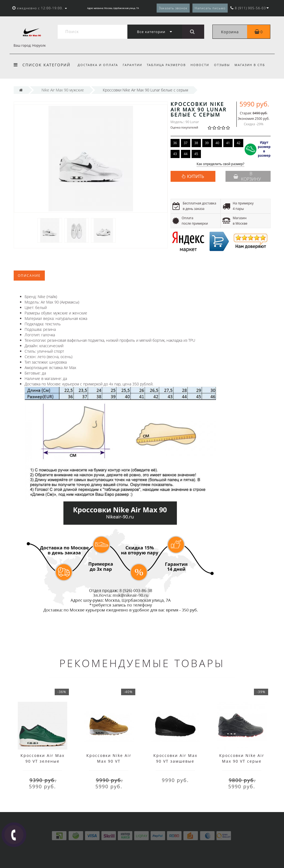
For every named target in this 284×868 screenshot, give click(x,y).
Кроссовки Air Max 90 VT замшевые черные (175, 761)
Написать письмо (210, 8)
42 (239, 143)
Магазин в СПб (250, 65)
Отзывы (222, 65)
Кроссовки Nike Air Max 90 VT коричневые (109, 761)
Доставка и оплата (98, 65)
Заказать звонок (173, 8)
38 (196, 143)
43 (175, 154)
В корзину (247, 176)
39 (207, 143)
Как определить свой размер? (220, 164)
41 (228, 143)
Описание (29, 276)
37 (186, 143)
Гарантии (132, 65)
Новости (200, 65)
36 (175, 143)
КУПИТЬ (195, 176)
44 (186, 154)
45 (196, 154)
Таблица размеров (166, 65)
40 (217, 143)
